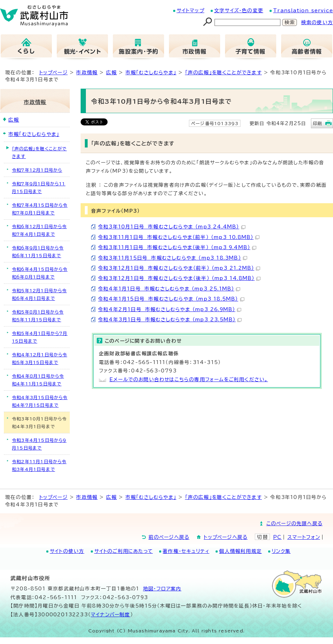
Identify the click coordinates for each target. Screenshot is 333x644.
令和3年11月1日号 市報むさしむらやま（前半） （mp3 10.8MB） (179, 237)
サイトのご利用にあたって (124, 551)
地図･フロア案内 (162, 589)
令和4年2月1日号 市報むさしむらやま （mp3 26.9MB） (170, 309)
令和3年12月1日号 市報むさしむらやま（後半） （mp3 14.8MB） (179, 278)
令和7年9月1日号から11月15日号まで (39, 187)
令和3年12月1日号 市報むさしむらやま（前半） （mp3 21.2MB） (179, 268)
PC (277, 537)
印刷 (318, 123)
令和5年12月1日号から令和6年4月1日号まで (39, 294)
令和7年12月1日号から (37, 170)
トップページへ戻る (226, 537)
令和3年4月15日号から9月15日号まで (39, 444)
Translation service (303, 11)
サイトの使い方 (67, 551)
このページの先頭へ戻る (294, 523)
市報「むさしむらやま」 (151, 73)
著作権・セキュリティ (186, 551)
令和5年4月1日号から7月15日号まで (40, 337)
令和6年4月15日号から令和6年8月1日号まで (40, 273)
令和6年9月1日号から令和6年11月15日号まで (38, 252)
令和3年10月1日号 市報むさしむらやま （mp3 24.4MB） (172, 227)
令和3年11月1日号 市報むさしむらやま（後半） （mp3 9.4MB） (177, 247)
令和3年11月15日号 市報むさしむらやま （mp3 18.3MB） (173, 258)
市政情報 (87, 73)
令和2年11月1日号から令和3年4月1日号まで (39, 465)
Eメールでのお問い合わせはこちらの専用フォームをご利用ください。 (189, 379)
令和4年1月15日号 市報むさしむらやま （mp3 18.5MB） (171, 299)
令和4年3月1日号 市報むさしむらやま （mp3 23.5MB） (170, 320)
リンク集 (281, 551)
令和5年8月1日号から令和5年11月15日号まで (38, 316)
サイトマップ (191, 11)
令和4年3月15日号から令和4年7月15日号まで (40, 401)
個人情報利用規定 (240, 551)
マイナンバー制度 (111, 615)
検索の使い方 (317, 22)
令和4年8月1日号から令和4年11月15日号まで (38, 380)
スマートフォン (304, 537)
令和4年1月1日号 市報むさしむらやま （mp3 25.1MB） (169, 289)
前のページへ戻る (169, 537)
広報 (111, 73)
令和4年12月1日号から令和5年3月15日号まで (40, 358)
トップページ (53, 73)
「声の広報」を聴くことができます (223, 73)
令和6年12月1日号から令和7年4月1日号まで (39, 230)
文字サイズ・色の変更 (239, 11)
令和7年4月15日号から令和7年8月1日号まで (40, 209)
